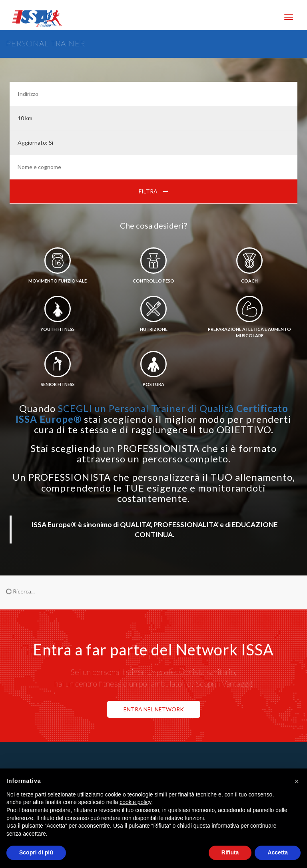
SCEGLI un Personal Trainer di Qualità (152, 413)
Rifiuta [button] (230, 852)
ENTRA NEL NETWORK (154, 709)
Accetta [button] (278, 852)
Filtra (153, 191)
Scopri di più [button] (36, 852)
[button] (297, 781)
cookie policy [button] (135, 802)
